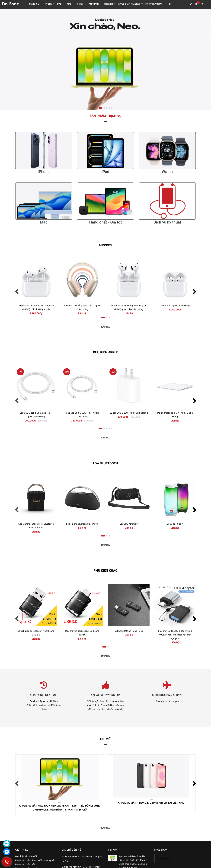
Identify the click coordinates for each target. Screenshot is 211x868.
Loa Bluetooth (105, 463)
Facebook (165, 858)
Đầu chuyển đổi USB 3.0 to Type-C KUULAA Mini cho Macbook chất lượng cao (175, 635)
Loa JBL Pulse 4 (175, 524)
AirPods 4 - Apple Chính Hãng (175, 306)
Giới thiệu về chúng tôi (26, 856)
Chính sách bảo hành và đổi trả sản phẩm (36, 860)
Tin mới (105, 739)
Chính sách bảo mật (25, 864)
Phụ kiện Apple (105, 352)
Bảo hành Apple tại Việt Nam (44, 701)
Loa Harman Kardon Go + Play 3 (82, 524)
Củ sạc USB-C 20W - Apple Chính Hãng (129, 413)
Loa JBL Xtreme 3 (129, 524)
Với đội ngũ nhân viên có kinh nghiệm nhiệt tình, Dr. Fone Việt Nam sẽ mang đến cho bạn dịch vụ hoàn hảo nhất (106, 705)
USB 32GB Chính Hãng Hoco (129, 631)
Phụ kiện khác (105, 571)
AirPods (105, 245)
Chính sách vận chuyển (167, 701)
